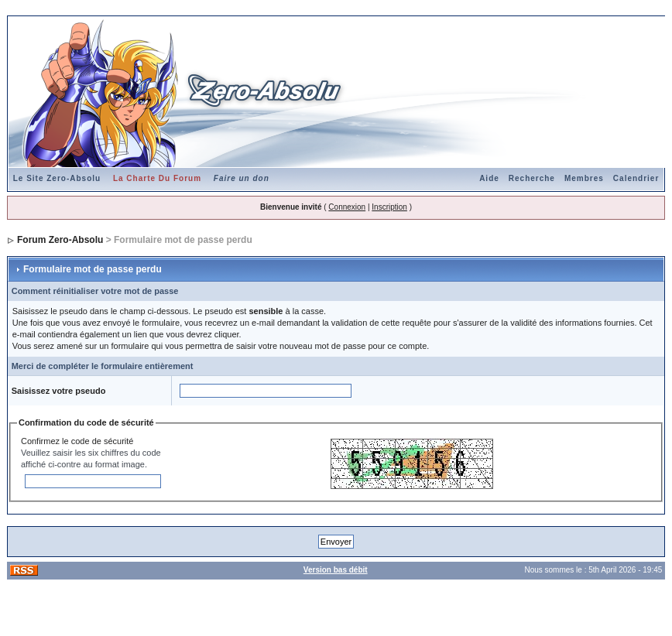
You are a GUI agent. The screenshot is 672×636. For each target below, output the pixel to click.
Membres (584, 178)
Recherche (532, 178)
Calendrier (636, 178)
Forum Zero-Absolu (60, 240)
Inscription (389, 207)
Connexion (347, 207)
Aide (489, 178)
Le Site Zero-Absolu (57, 178)
